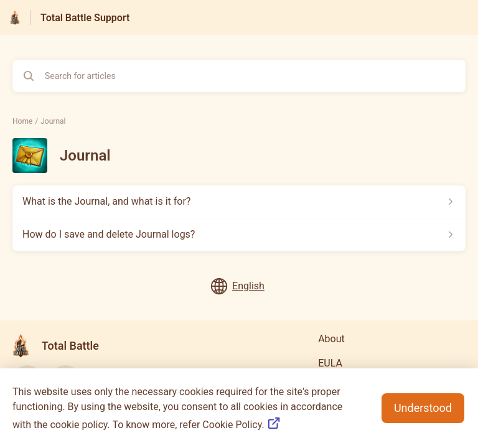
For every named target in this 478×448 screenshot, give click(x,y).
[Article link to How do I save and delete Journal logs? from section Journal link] (239, 235)
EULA (330, 363)
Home (22, 121)
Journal (53, 121)
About (331, 339)
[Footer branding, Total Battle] (62, 345)
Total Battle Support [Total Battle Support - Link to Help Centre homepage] (85, 18)
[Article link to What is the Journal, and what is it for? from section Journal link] (239, 202)
